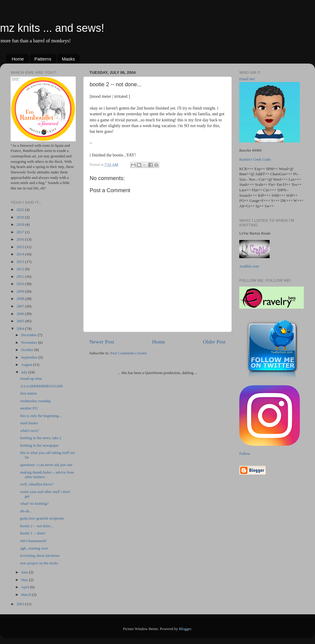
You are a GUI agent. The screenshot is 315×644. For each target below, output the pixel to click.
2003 (21, 604)
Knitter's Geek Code (255, 159)
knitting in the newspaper (39, 445)
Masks (68, 59)
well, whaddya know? (37, 484)
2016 (21, 239)
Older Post (214, 342)
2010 (21, 284)
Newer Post (102, 342)
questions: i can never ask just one (46, 465)
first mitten (28, 393)
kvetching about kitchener (40, 556)
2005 (21, 321)
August (27, 365)
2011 (21, 277)
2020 (21, 217)
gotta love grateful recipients (42, 518)
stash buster (29, 423)
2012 (21, 269)
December (30, 335)
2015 (21, 247)
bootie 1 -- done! (33, 533)
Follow (245, 454)
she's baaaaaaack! (33, 541)
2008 (21, 299)
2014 (21, 254)
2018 (21, 225)
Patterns (43, 59)
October (28, 350)
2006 (21, 314)
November (30, 343)
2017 (21, 232)
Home (18, 59)
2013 (21, 262)
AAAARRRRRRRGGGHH (41, 386)
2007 (21, 306)
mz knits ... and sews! (52, 28)
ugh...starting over (34, 548)
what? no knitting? (34, 504)
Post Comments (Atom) (128, 353)
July (25, 372)
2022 (21, 210)
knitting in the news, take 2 (41, 438)
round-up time (31, 379)
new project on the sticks (39, 563)
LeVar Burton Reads (255, 233)
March (27, 595)
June (25, 572)
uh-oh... (26, 511)
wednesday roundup (35, 401)
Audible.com (249, 266)
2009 (21, 291)
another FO (29, 408)
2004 (21, 329)
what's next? (29, 431)
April (26, 587)
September (30, 357)
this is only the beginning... (41, 416)
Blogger (185, 629)
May (25, 580)
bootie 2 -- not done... (36, 526)
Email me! (247, 79)
